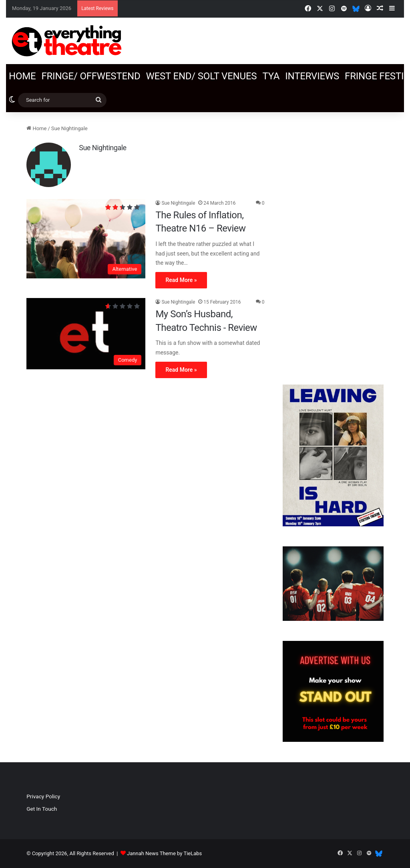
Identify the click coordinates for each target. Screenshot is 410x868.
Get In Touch (42, 809)
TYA (271, 76)
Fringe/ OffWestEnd (91, 76)
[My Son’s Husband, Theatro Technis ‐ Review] (86, 334)
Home (22, 76)
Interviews (312, 76)
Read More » (181, 280)
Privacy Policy (43, 796)
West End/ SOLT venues (201, 76)
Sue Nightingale (102, 148)
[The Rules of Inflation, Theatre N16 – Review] (86, 239)
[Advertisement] (333, 244)
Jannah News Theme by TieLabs (164, 853)
